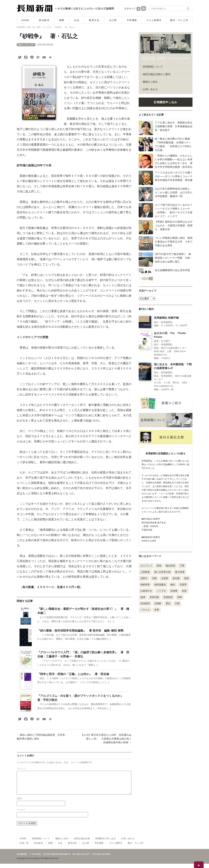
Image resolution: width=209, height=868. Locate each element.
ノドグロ (161, 591)
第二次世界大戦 (162, 572)
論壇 (143, 597)
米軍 (157, 610)
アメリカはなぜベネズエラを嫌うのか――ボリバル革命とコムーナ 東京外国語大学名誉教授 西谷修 (175, 176)
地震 (186, 578)
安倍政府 (145, 603)
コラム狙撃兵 (154, 20)
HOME (25, 20)
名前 (20, 803)
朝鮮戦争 (145, 585)
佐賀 (184, 591)
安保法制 (154, 597)
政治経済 (44, 20)
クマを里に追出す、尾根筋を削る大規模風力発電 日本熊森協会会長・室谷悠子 (174, 126)
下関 (182, 566)
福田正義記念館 (82, 843)
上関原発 (145, 572)
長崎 (180, 597)
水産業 (165, 578)
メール (21, 814)
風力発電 (180, 572)
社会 (77, 20)
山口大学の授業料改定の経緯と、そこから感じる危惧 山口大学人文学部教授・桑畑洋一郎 (174, 192)
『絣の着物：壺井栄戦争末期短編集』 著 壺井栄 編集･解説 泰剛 (80, 631)
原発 (159, 566)
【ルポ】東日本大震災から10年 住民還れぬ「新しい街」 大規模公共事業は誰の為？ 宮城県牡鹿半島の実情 (107, 739)
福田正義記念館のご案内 (157, 74)
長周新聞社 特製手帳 (166, 318)
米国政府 (168, 597)
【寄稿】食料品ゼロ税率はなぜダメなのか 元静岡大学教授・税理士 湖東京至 (174, 225)
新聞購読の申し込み (105, 843)
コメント (21, 768)
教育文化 (94, 20)
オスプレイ (146, 566)
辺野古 (144, 578)
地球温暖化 (160, 585)
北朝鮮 (158, 603)
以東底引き (146, 591)
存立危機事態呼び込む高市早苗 (172, 270)
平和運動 (132, 20)
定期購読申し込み (165, 102)
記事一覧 (24, 847)
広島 (177, 603)
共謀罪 (183, 585)
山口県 (113, 20)
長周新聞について (153, 67)
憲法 (168, 603)
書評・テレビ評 (179, 20)
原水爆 (176, 578)
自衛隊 (174, 591)
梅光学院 (170, 566)
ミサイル (145, 610)
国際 (62, 20)
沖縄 (154, 578)
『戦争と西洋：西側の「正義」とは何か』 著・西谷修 (73, 674)
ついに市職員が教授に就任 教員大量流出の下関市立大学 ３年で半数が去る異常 (174, 242)
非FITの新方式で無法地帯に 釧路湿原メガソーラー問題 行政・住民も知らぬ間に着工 (174, 258)
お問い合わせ (150, 89)
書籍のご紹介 (150, 82)
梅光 (173, 585)
